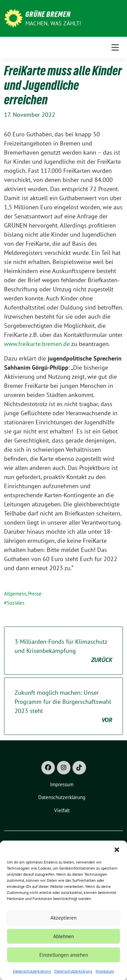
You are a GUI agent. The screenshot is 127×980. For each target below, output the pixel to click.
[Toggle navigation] (115, 48)
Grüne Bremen (48, 14)
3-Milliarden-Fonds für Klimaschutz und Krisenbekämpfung (63, 651)
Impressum (105, 971)
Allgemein (15, 594)
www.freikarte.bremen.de (37, 344)
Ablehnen (63, 936)
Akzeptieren (63, 918)
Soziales (16, 603)
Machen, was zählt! (53, 23)
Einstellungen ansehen (64, 955)
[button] (117, 849)
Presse (35, 594)
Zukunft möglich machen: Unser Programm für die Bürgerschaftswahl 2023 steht (63, 707)
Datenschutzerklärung (32, 971)
